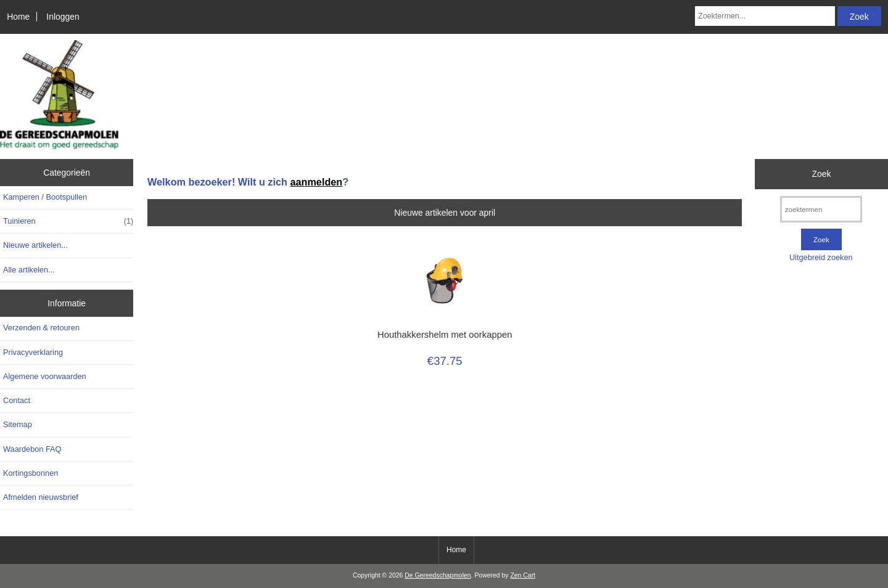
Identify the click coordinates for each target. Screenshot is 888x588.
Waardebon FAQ (32, 449)
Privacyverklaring (33, 352)
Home (18, 17)
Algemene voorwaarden (45, 376)
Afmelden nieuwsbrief (41, 497)
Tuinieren (68, 221)
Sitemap (18, 424)
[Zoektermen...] (765, 16)
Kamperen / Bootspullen (45, 197)
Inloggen (63, 17)
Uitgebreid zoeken (821, 257)
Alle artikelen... (29, 270)
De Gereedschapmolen (438, 575)
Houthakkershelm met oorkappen (445, 335)
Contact (17, 400)
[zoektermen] (821, 209)
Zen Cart (523, 575)
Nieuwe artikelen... (35, 245)
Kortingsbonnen (31, 473)
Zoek (821, 174)
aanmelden (316, 182)
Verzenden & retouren (41, 328)
